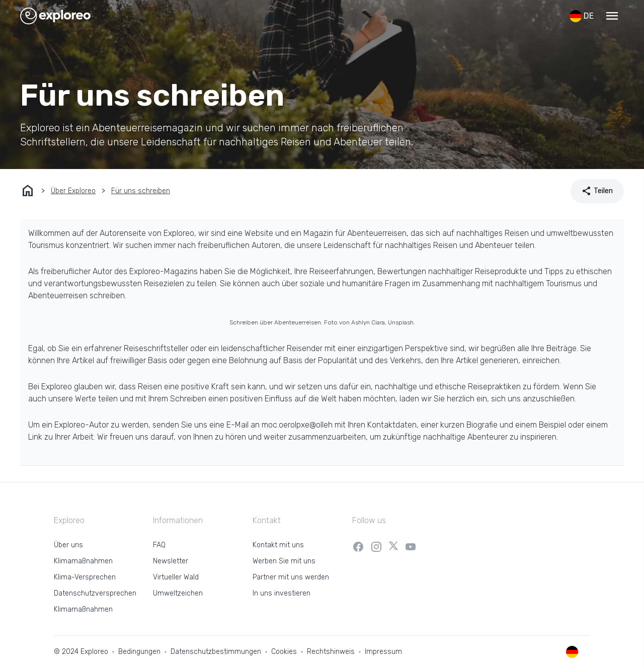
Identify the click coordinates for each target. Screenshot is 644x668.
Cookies (284, 652)
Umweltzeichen (178, 593)
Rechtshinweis (331, 652)
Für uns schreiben (141, 191)
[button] (612, 16)
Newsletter (171, 561)
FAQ (159, 545)
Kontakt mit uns (278, 545)
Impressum (383, 652)
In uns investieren (281, 593)
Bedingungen (139, 652)
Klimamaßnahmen (83, 561)
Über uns (68, 545)
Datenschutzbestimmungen (216, 652)
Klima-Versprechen (85, 577)
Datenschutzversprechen (95, 593)
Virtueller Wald (176, 577)
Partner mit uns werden (291, 577)
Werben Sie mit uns (284, 561)
